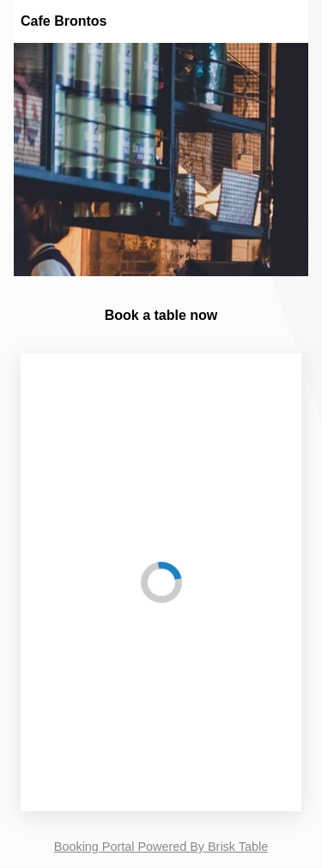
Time (54, 742)
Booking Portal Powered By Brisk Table (161, 847)
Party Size (67, 642)
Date (53, 692)
